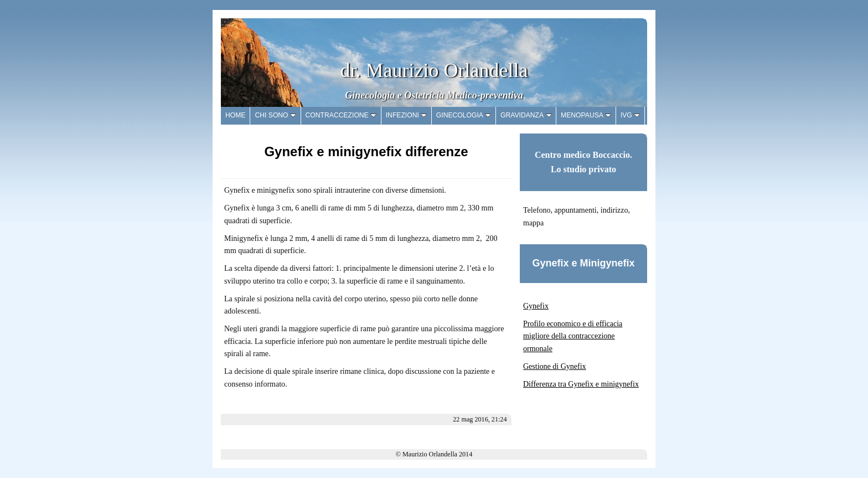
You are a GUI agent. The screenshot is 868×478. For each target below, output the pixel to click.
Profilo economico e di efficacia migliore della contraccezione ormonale (573, 336)
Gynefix (536, 306)
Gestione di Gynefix (555, 366)
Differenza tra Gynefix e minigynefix (581, 384)
